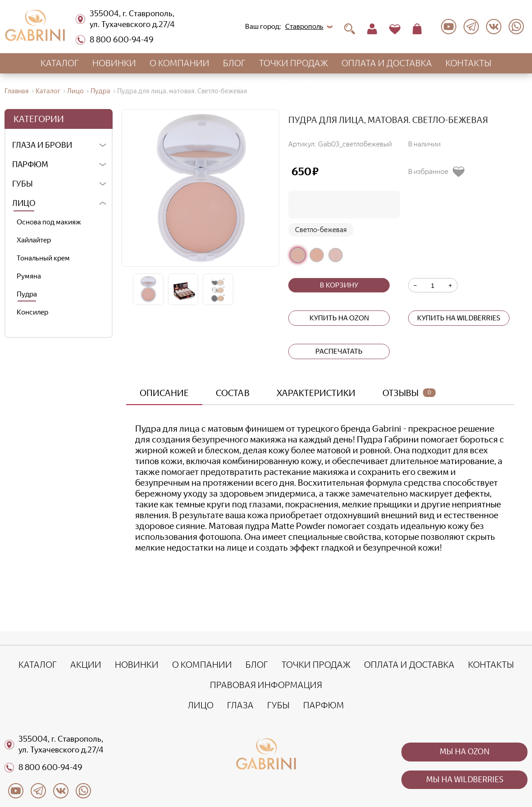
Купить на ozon (339, 318)
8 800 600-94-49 (115, 40)
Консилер (32, 312)
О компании (180, 63)
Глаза (240, 705)
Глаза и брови (42, 145)
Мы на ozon (465, 752)
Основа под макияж (49, 222)
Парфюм (30, 164)
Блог (234, 63)
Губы (23, 184)
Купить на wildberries (459, 318)
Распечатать (339, 351)
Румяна (29, 276)
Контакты (468, 63)
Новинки (114, 63)
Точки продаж (293, 63)
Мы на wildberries (465, 780)
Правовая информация (266, 685)
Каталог (60, 63)
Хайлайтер (34, 240)
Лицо (24, 203)
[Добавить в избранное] (440, 172)
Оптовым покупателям (266, 83)
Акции (86, 665)
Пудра (27, 294)
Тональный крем (43, 258)
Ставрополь (304, 26)
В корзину (339, 285)
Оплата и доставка (387, 63)
